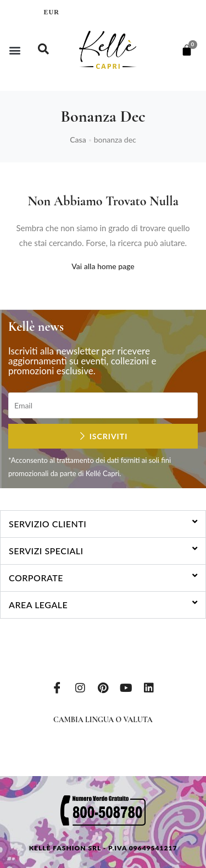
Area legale (38, 605)
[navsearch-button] (43, 50)
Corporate (36, 578)
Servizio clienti (48, 524)
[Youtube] (126, 687)
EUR (52, 12)
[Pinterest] (103, 687)
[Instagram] (80, 687)
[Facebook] (57, 687)
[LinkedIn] (149, 687)
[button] (15, 50)
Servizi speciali (46, 551)
